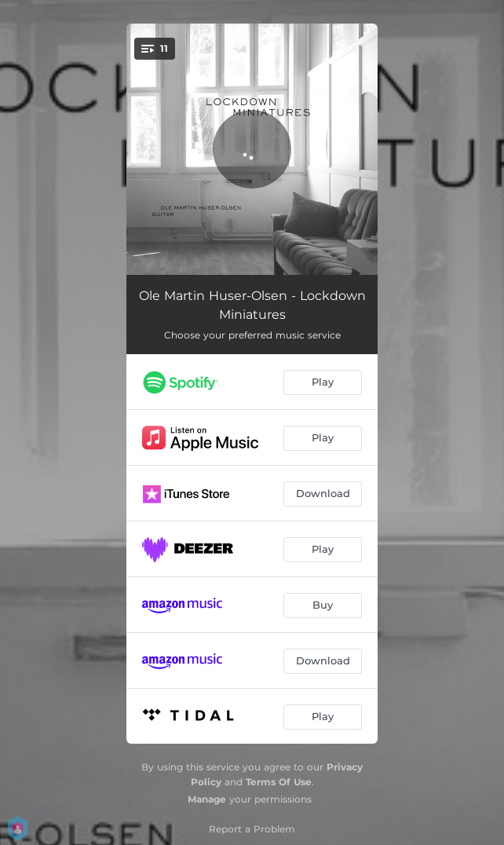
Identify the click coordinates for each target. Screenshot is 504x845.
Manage (207, 799)
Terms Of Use (279, 782)
